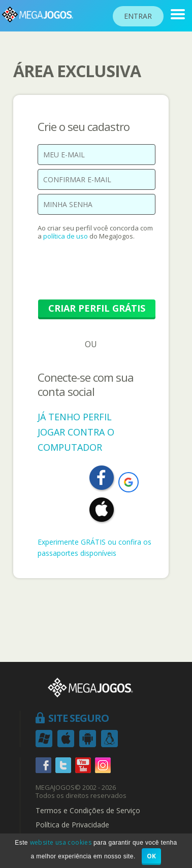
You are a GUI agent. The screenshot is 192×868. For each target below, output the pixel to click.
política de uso (66, 236)
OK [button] (152, 856)
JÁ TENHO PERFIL (75, 417)
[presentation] (115, 275)
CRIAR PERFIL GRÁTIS (97, 308)
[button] (129, 482)
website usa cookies (61, 842)
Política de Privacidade (72, 825)
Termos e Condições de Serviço (88, 811)
